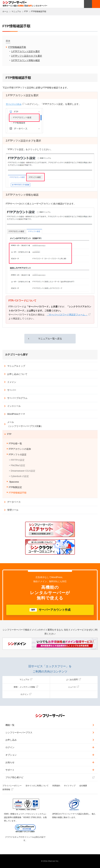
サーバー (12, 390)
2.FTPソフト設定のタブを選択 (27, 56)
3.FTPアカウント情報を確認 (25, 60)
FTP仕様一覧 (15, 443)
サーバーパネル (14, 104)
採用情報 (8, 789)
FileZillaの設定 (18, 465)
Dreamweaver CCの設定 (23, 471)
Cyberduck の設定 (20, 476)
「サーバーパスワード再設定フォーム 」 (67, 315)
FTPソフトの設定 (18, 455)
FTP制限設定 (15, 487)
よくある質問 (74, 680)
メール (25, 424)
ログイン (26, 694)
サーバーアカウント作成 (50, 610)
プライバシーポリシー (12, 786)
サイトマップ (70, 786)
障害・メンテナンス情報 (26, 687)
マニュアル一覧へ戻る (50, 339)
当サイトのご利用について (37, 786)
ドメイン (12, 382)
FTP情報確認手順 (17, 47)
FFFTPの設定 (18, 460)
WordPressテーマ (16, 414)
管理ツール (13, 510)
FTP (9, 434)
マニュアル (26, 680)
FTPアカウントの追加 (20, 449)
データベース (14, 502)
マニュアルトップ (16, 366)
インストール (14, 406)
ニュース (74, 687)
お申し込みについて (17, 374)
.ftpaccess (14, 482)
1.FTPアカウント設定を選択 (25, 51)
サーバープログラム (17, 398)
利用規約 (56, 786)
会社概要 (83, 786)
